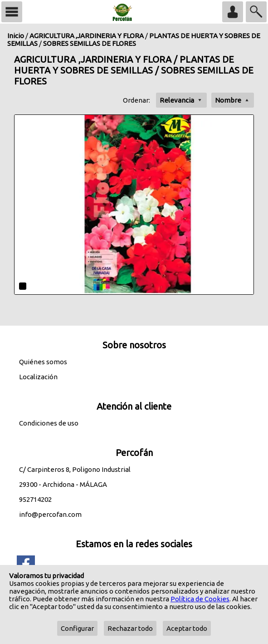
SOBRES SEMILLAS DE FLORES (90, 43)
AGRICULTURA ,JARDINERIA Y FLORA (87, 36)
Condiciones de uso (49, 423)
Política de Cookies (200, 599)
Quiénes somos (43, 362)
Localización (38, 377)
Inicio (16, 36)
